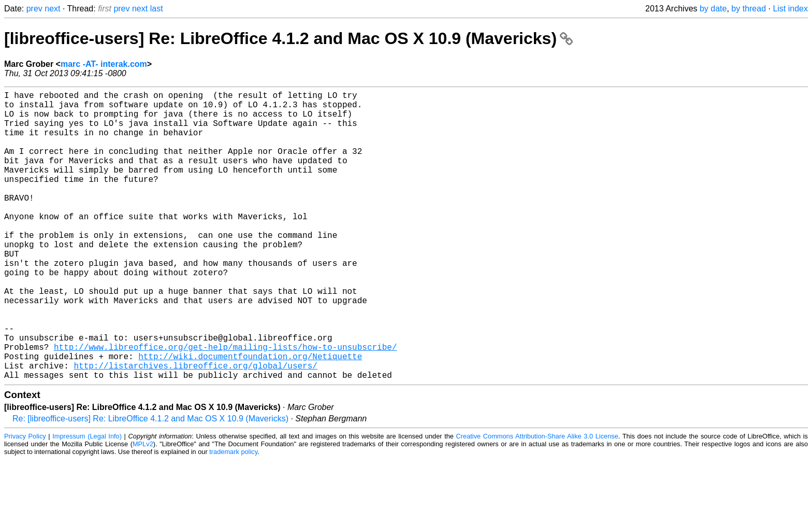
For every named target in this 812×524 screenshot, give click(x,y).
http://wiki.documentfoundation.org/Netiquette (250, 416)
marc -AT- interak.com (104, 64)
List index (790, 9)
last (157, 9)
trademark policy (233, 516)
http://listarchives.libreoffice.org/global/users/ (195, 428)
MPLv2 (143, 508)
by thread (749, 9)
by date (713, 9)
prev (34, 9)
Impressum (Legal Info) (87, 500)
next (52, 9)
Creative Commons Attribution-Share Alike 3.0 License (537, 500)
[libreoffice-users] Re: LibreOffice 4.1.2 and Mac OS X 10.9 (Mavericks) (288, 38)
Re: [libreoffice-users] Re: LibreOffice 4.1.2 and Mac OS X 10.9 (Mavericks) (150, 483)
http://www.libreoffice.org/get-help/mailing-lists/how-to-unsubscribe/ (225, 405)
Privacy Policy (25, 500)
